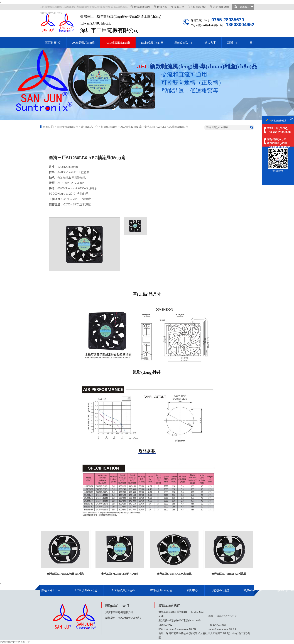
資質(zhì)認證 (221, 590)
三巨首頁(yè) (53, 43)
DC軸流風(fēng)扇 (152, 43)
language (244, 7)
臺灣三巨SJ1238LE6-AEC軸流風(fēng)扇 (166, 127)
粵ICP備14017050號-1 (130, 618)
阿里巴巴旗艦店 (279, 121)
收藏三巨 (179, 7)
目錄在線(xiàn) (142, 7)
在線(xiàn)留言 (198, 7)
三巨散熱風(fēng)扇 (67, 127)
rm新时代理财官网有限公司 (15, 642)
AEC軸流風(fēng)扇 (118, 43)
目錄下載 (162, 7)
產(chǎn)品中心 (184, 43)
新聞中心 (233, 43)
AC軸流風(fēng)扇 (83, 43)
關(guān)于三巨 (51, 590)
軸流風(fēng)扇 (109, 127)
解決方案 (210, 43)
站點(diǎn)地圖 (221, 7)
